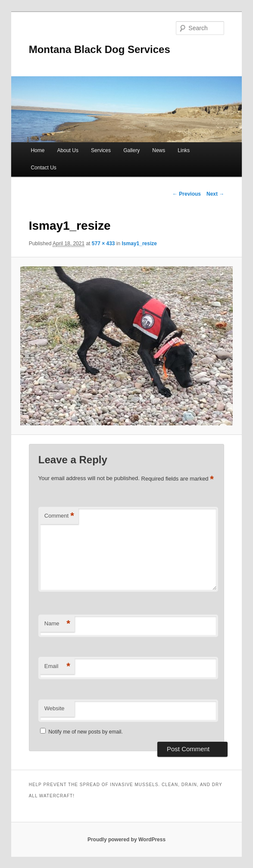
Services (101, 150)
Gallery (131, 150)
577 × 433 (103, 244)
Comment (59, 516)
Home (37, 150)
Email (57, 667)
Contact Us (43, 168)
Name (57, 624)
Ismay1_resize (139, 244)
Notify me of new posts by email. (86, 732)
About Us (68, 150)
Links (184, 150)
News (159, 150)
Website (55, 708)
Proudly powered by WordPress (126, 840)
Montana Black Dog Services (100, 49)
